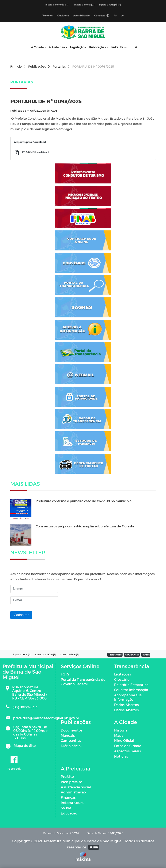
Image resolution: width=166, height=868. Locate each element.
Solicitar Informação (131, 690)
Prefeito (67, 777)
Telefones (47, 16)
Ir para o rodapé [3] (110, 5)
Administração (73, 792)
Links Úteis (118, 47)
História (121, 730)
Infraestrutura (72, 803)
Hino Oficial (124, 741)
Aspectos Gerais (128, 751)
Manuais (68, 735)
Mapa (119, 735)
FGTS (65, 674)
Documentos (72, 730)
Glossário (122, 680)
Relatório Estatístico (131, 685)
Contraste (102, 16)
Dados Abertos (126, 705)
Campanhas (71, 741)
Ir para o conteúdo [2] (45, 655)
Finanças (68, 798)
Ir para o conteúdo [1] (57, 5)
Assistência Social (76, 787)
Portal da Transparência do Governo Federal (83, 682)
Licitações (123, 674)
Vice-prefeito (72, 782)
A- (123, 16)
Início (18, 66)
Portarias (61, 66)
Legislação (77, 47)
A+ (115, 16)
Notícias (121, 756)
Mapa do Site (25, 746)
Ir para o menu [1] (22, 655)
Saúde (66, 808)
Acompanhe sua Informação (128, 697)
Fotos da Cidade (128, 746)
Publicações (97, 47)
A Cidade (37, 47)
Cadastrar (21, 615)
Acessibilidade (81, 16)
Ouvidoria (63, 16)
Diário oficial (71, 746)
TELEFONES (115, 655)
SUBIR (146, 655)
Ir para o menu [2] (84, 5)
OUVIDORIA (132, 655)
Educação (69, 813)
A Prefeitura (57, 47)
